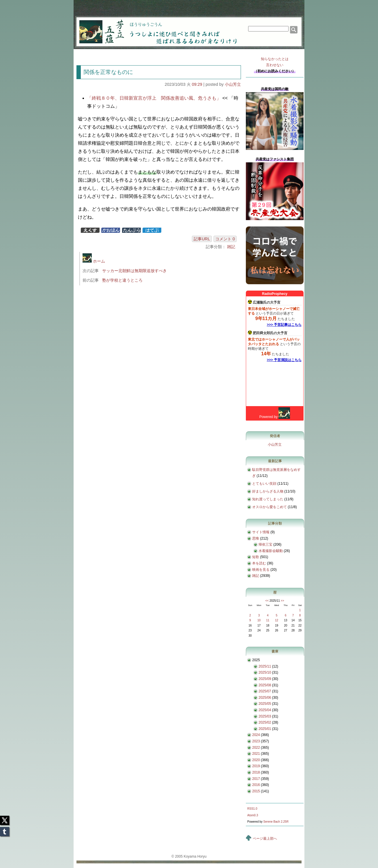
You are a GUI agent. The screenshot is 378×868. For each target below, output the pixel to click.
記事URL (202, 239)
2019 (256, 766)
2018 (256, 772)
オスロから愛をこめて (270, 507)
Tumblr (5, 830)
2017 (256, 779)
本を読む (259, 563)
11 (268, 620)
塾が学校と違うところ (122, 280)
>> (282, 601)
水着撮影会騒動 (271, 551)
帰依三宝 (265, 544)
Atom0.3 (253, 815)
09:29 (197, 84)
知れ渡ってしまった (268, 499)
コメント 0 (225, 239)
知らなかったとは (275, 63)
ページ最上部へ (265, 839)
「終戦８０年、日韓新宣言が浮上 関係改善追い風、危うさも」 (154, 98)
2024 (256, 735)
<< (267, 601)
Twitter (5, 819)
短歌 (256, 557)
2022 (256, 748)
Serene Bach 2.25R (276, 822)
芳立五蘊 (98, 28)
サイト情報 (261, 532)
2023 (256, 741)
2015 (256, 791)
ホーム (94, 261)
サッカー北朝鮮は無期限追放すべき (134, 271)
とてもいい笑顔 (264, 484)
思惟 (256, 538)
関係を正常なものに (108, 72)
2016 (256, 785)
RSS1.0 (252, 809)
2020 (256, 760)
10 (259, 620)
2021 (256, 754)
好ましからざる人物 (268, 491)
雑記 (231, 247)
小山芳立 (233, 84)
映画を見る (261, 570)
